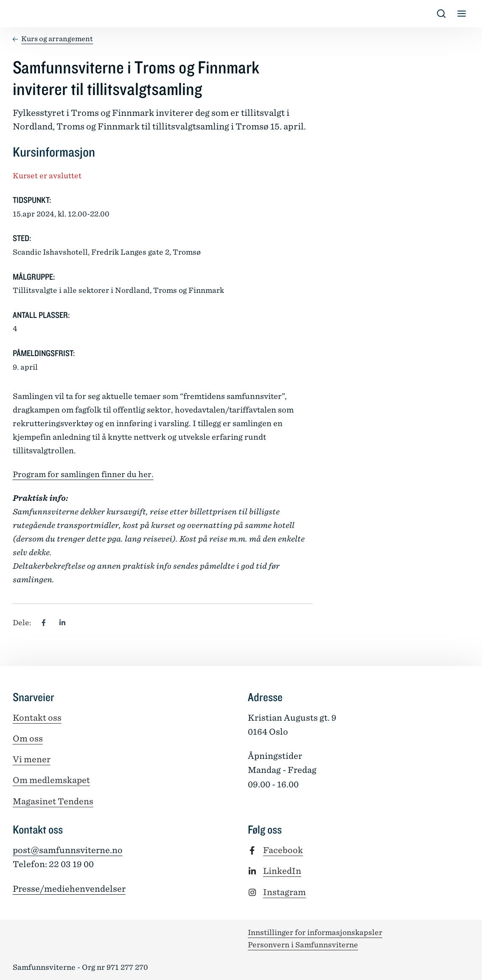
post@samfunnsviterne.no (68, 850)
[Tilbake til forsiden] (20, 14)
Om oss (28, 739)
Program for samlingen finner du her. (83, 474)
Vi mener (32, 759)
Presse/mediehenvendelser (69, 889)
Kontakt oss (37, 718)
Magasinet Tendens (53, 801)
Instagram (284, 892)
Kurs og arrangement (57, 39)
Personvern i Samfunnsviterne (303, 945)
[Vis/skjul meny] (462, 14)
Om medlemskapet (51, 780)
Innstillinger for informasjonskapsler (315, 932)
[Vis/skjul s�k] (441, 14)
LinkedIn (282, 871)
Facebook (283, 850)
